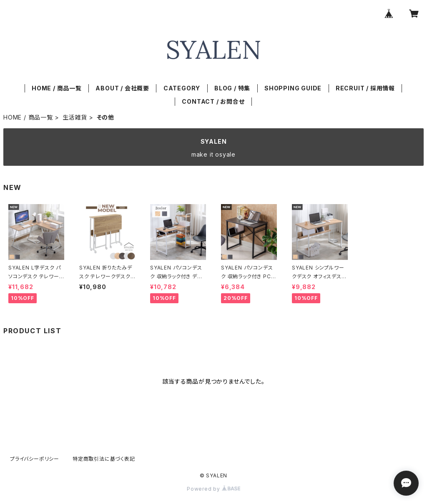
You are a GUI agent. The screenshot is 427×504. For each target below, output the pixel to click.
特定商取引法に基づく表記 (104, 459)
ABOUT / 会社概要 (122, 88)
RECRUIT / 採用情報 (365, 88)
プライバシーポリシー (35, 459)
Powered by (213, 489)
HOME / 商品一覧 (57, 88)
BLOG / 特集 (232, 88)
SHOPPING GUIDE (293, 88)
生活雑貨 (75, 117)
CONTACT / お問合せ (213, 101)
